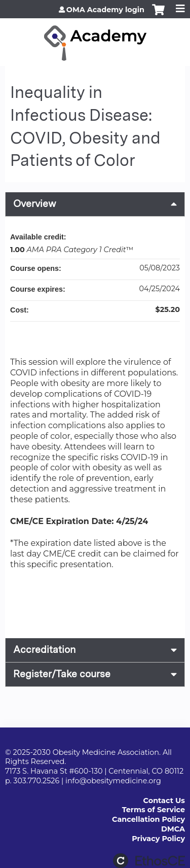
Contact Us (164, 801)
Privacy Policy (158, 839)
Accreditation (44, 650)
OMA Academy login (105, 10)
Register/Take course (62, 674)
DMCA (173, 829)
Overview (35, 204)
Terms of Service (154, 810)
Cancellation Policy (148, 819)
